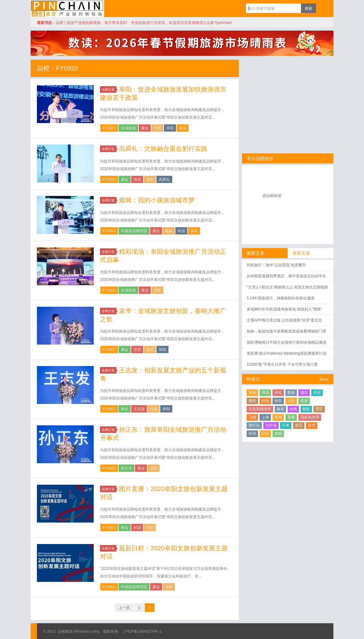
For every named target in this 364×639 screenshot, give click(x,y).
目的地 (271, 425)
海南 (278, 417)
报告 (278, 401)
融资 (280, 409)
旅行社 (254, 425)
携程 (252, 401)
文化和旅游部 (260, 409)
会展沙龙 (109, 89)
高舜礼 (164, 180)
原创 (317, 393)
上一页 (124, 608)
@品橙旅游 (272, 196)
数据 (291, 393)
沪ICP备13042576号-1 (143, 631)
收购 (293, 409)
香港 (291, 417)
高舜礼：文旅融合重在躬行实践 (163, 149)
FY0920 (109, 128)
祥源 (157, 128)
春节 (312, 425)
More (324, 379)
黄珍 (183, 128)
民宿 (252, 434)
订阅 (322, 8)
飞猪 (252, 417)
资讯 (252, 393)
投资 (304, 401)
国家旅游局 (310, 417)
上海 (265, 417)
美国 (278, 434)
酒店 (304, 393)
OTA (265, 434)
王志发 (139, 409)
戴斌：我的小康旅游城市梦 (157, 200)
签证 (299, 425)
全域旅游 (128, 128)
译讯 (265, 393)
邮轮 (306, 409)
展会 (145, 128)
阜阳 (170, 128)
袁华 (150, 350)
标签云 (253, 379)
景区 (319, 409)
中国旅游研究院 (134, 231)
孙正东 (126, 468)
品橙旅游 (67, 9)
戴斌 (169, 231)
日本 (286, 425)
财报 (265, 401)
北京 (291, 401)
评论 (278, 393)
